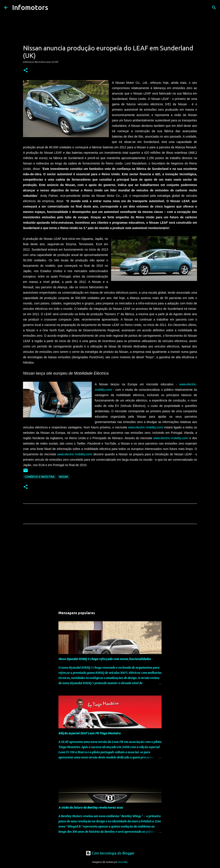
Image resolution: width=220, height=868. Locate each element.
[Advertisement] (110, 567)
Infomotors (30, 7)
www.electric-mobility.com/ (146, 427)
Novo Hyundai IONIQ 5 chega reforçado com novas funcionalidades (105, 659)
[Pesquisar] (54, 8)
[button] (26, 70)
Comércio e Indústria (40, 477)
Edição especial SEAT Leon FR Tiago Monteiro (89, 733)
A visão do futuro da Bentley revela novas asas (91, 808)
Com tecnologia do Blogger (110, 853)
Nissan (63, 477)
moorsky (123, 862)
